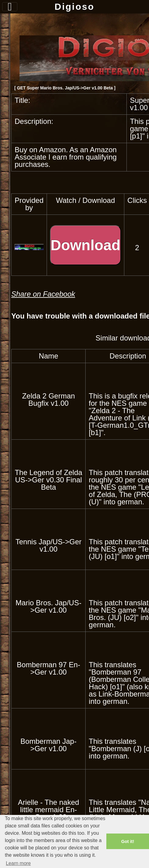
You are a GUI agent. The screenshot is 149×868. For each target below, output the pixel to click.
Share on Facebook (43, 294)
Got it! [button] (128, 841)
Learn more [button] (18, 863)
